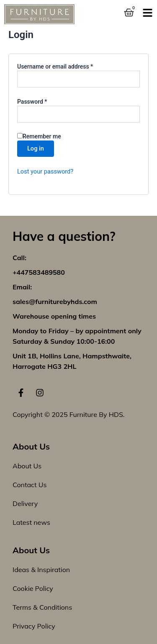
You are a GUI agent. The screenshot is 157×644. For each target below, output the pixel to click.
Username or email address (67, 66)
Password (44, 101)
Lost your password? (45, 171)
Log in (36, 148)
